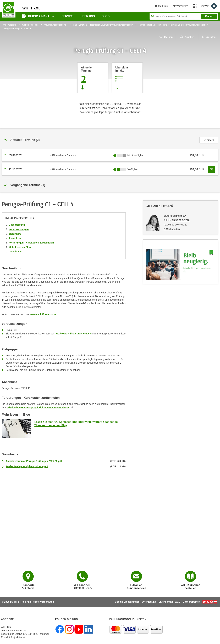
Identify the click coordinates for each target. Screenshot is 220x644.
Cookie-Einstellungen (127, 602)
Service (68, 16)
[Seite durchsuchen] (184, 16)
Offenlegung (149, 602)
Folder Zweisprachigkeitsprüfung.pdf (27, 466)
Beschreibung (17, 225)
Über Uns (88, 16)
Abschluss (15, 238)
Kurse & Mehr (36, 16)
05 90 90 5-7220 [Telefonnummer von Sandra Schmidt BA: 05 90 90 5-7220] (181, 220)
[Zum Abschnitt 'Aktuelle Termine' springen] (93, 78)
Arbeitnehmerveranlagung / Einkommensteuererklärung (38, 408)
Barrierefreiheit (191, 602)
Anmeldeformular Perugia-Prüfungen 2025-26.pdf (34, 461)
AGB (178, 602)
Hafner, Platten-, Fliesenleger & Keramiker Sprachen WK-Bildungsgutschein (173, 25)
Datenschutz (166, 602)
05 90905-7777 (18, 630)
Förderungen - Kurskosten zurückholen (31, 243)
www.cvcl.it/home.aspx (43, 314)
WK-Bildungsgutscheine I (56, 25)
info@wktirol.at (17, 637)
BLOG (106, 16)
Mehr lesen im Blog (20, 247)
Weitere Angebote (30, 25)
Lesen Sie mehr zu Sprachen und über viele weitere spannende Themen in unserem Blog (76, 423)
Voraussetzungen (19, 229)
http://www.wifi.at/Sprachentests (73, 334)
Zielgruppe (15, 234)
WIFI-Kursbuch (10, 25)
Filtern (209, 140)
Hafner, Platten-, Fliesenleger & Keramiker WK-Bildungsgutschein (103, 25)
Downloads (15, 252)
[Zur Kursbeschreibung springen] (127, 78)
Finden (209, 16)
